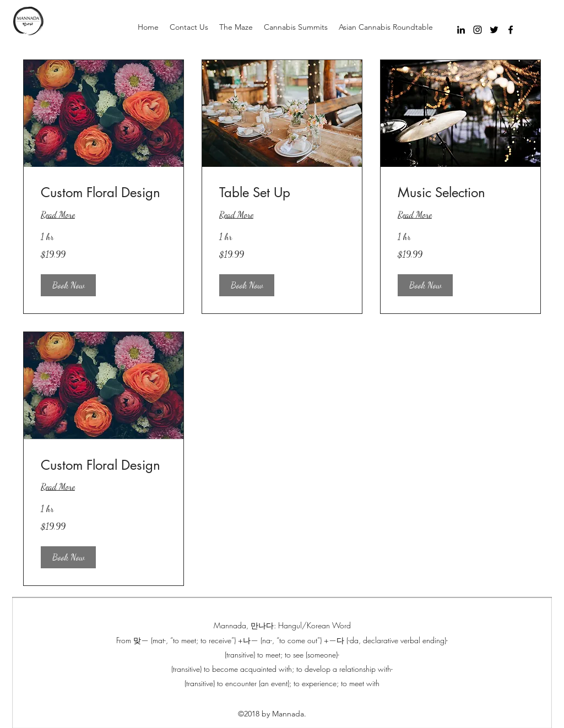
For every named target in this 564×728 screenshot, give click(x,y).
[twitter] (494, 30)
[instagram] (478, 30)
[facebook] (511, 30)
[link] (104, 193)
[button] (68, 285)
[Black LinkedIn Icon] (461, 30)
